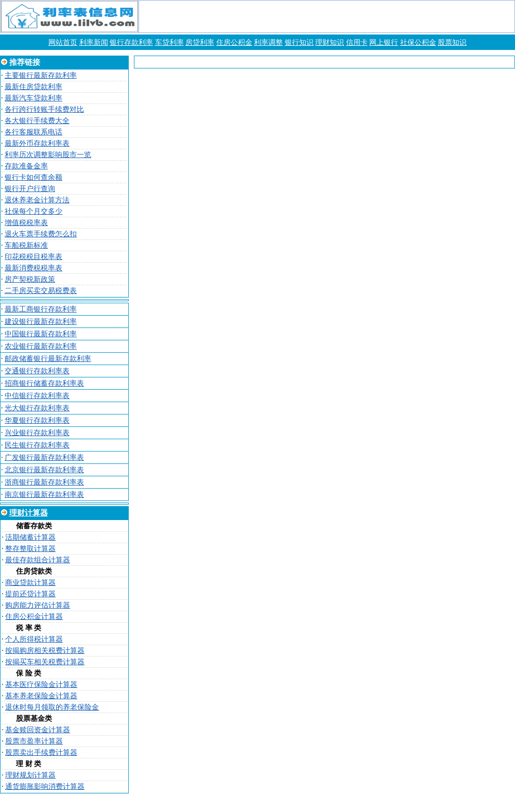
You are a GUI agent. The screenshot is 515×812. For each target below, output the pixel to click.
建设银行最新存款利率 (41, 322)
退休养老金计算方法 (37, 200)
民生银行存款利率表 (37, 445)
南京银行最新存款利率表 (44, 495)
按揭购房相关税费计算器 (45, 651)
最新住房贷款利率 (33, 87)
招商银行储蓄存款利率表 (44, 383)
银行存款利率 (131, 42)
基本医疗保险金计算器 (41, 685)
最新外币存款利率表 (37, 143)
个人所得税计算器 (34, 639)
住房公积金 (234, 42)
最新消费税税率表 (33, 268)
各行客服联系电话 (33, 132)
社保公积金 (418, 42)
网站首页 (63, 42)
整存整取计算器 (30, 549)
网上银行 (384, 42)
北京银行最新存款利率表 (44, 470)
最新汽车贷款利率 (33, 98)
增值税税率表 (26, 223)
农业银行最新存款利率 (41, 346)
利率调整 (268, 42)
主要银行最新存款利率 (41, 75)
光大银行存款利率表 (37, 408)
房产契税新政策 (30, 279)
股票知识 (452, 42)
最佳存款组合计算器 (38, 560)
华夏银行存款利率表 (37, 420)
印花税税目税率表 (33, 257)
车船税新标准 (26, 245)
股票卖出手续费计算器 (41, 753)
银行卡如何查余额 (33, 177)
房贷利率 (200, 42)
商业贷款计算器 (30, 583)
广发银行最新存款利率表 (44, 457)
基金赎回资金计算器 (38, 730)
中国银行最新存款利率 (41, 334)
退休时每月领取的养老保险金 (52, 707)
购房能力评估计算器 (38, 605)
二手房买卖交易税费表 (41, 291)
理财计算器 (29, 513)
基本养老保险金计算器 (41, 696)
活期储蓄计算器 (30, 537)
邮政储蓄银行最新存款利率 (48, 359)
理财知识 (330, 42)
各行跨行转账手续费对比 (44, 109)
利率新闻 (94, 42)
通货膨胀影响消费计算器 (45, 787)
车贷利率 (169, 42)
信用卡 (357, 42)
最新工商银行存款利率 (41, 309)
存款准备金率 (26, 166)
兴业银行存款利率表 (37, 433)
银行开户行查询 (30, 189)
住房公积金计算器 (34, 617)
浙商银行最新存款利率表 (44, 482)
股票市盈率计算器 (34, 741)
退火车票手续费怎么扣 (41, 234)
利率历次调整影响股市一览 (48, 155)
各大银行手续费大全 (37, 121)
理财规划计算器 (30, 775)
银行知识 (299, 42)
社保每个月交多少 (33, 211)
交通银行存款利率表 (37, 371)
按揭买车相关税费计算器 (45, 662)
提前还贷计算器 (30, 594)
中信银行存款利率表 (37, 396)
